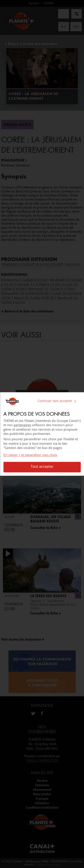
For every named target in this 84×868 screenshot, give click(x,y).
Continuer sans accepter (58, 401)
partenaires (22, 425)
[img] (75, 401)
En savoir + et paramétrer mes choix (30, 455)
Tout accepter (42, 467)
